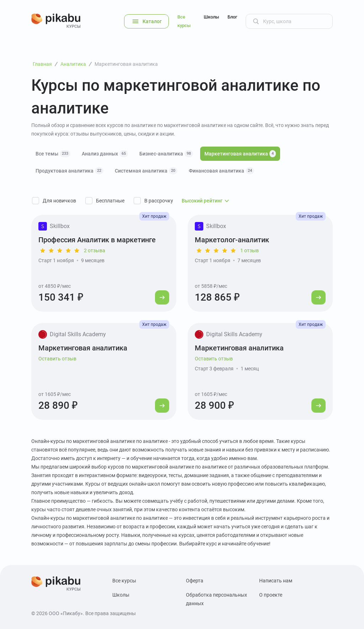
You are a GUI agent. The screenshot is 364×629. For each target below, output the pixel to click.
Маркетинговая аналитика (240, 154)
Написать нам (276, 581)
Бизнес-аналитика (166, 154)
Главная (42, 64)
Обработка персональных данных (216, 599)
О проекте (271, 595)
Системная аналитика (146, 171)
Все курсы (184, 21)
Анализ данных (105, 154)
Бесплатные (110, 201)
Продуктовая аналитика (69, 171)
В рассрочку (159, 201)
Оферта (195, 581)
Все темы (53, 154)
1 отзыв (250, 250)
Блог (232, 17)
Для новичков (59, 201)
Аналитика (73, 64)
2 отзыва (95, 250)
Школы (211, 17)
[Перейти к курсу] (162, 297)
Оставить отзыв (57, 359)
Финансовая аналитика (221, 171)
